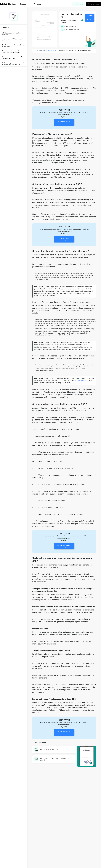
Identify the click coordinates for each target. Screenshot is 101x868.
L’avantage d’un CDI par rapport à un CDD (13, 40)
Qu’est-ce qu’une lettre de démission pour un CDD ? (14, 46)
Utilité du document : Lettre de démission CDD (12, 34)
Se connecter (79, 4)
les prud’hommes (80, 381)
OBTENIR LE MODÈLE (90, 18)
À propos (40, 4)
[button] (16, 4)
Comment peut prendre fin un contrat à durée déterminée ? (12, 52)
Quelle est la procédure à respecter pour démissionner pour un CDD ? (13, 64)
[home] (4, 4)
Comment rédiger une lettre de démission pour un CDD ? (12, 58)
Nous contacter (94, 4)
